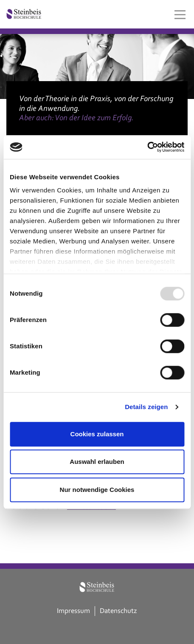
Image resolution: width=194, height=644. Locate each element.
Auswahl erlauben (97, 462)
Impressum (73, 611)
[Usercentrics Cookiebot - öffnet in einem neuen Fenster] (147, 147)
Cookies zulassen (97, 434)
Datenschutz (118, 611)
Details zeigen (146, 407)
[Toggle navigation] (180, 14)
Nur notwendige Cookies (97, 490)
